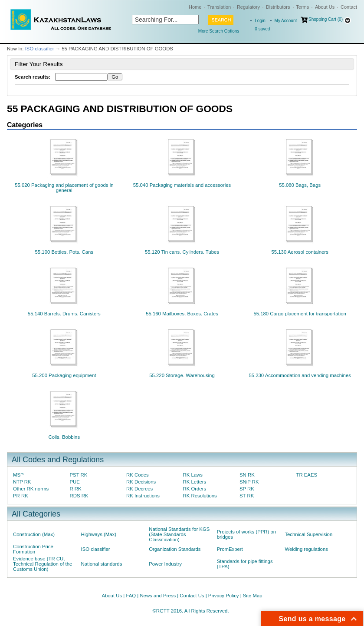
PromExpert (230, 549)
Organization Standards (175, 549)
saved (262, 29)
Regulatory (248, 7)
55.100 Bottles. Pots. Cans (64, 252)
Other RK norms (31, 489)
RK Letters (195, 482)
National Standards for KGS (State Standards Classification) (179, 534)
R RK (76, 489)
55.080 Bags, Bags (300, 185)
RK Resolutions (200, 496)
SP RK (247, 489)
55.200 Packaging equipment (64, 375)
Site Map (253, 596)
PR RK (21, 496)
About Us (325, 7)
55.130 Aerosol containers (300, 252)
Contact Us (192, 596)
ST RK (247, 496)
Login (260, 21)
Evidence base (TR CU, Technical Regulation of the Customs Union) (43, 564)
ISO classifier (40, 49)
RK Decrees (139, 489)
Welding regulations (306, 549)
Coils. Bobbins (64, 437)
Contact (349, 7)
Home (195, 7)
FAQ (131, 596)
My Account (286, 21)
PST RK (79, 475)
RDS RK (79, 496)
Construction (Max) (34, 534)
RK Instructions (143, 496)
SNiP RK (249, 482)
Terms (302, 7)
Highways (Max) (99, 534)
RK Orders (195, 489)
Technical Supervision (308, 534)
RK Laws (193, 475)
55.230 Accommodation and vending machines (300, 375)
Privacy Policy (224, 596)
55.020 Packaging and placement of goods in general (64, 188)
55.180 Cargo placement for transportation (300, 314)
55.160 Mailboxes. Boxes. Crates (182, 314)
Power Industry (165, 564)
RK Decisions (141, 482)
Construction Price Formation (33, 549)
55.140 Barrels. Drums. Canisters (64, 314)
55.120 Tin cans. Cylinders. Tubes (182, 252)
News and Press (158, 596)
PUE (75, 482)
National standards (102, 564)
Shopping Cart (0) (326, 19)
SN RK (247, 475)
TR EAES (307, 475)
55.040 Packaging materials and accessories (182, 185)
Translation (219, 7)
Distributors (278, 7)
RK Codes (138, 475)
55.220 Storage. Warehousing (182, 375)
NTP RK (22, 482)
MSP (18, 475)
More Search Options (219, 31)
